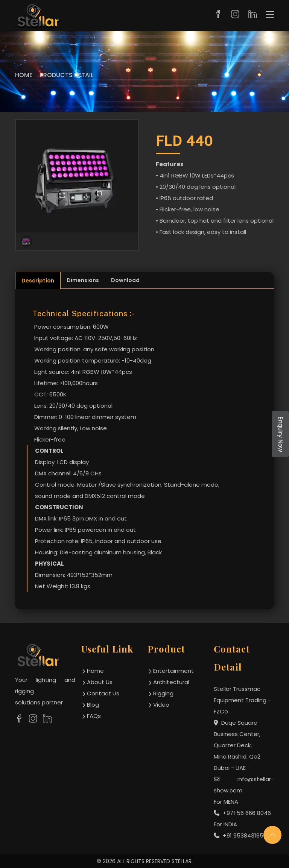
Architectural (171, 682)
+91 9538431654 (240, 835)
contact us (103, 693)
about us (100, 682)
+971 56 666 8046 (242, 813)
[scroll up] (272, 835)
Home (24, 75)
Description (38, 281)
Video (161, 705)
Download (125, 280)
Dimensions (83, 280)
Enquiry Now (281, 434)
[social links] (19, 719)
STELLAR (182, 861)
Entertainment (173, 671)
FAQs (94, 716)
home (95, 671)
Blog (93, 705)
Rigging (163, 693)
